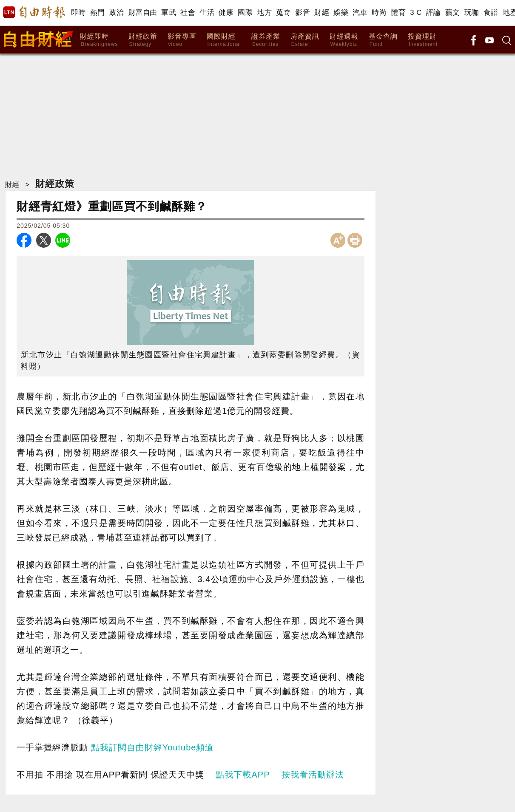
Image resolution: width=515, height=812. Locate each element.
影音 (303, 13)
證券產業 (266, 40)
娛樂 (341, 13)
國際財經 (224, 40)
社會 (188, 13)
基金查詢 (383, 40)
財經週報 (344, 40)
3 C (416, 13)
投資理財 (423, 40)
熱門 (98, 13)
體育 (398, 13)
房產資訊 (305, 40)
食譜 (491, 13)
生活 (207, 13)
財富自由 (143, 13)
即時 (78, 13)
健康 (226, 13)
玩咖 (472, 13)
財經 (322, 13)
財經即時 (99, 40)
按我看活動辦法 (313, 775)
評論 (434, 13)
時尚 (379, 13)
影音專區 (182, 40)
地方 (264, 13)
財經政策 (143, 40)
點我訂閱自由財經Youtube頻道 (153, 747)
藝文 (453, 13)
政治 (117, 13)
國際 (245, 13)
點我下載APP (243, 775)
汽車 (360, 13)
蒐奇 (283, 13)
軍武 (169, 13)
